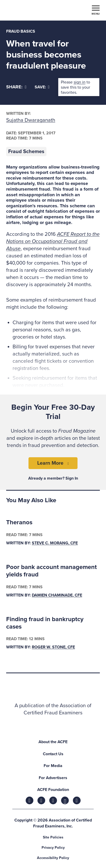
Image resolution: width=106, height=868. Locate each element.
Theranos (19, 522)
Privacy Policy (53, 848)
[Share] (16, 87)
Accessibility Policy (53, 858)
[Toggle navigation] (96, 10)
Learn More (50, 463)
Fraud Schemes (26, 152)
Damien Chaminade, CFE (57, 595)
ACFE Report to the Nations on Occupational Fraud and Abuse (53, 241)
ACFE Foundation (53, 790)
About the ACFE (53, 742)
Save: (42, 87)
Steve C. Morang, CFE (55, 543)
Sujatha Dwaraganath (31, 120)
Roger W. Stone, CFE (53, 647)
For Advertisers (53, 778)
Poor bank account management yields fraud (51, 571)
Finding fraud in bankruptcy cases (45, 623)
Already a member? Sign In (53, 478)
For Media (53, 766)
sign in (80, 82)
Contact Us (53, 754)
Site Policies (53, 837)
